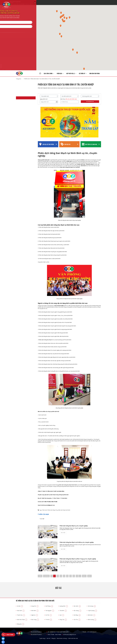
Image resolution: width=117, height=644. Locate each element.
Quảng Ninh (64, 606)
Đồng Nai (21, 624)
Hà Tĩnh (49, 615)
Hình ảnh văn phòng (95, 73)
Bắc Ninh (77, 606)
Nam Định (21, 611)
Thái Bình (63, 611)
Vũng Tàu (63, 620)
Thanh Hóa (21, 615)
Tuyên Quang (92, 611)
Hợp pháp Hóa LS (71, 73)
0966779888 (58, 635)
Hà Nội (20, 606)
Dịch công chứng (49, 73)
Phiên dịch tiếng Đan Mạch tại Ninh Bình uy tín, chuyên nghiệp (42, 79)
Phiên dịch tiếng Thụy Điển (54, 510)
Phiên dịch (60, 73)
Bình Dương (92, 620)
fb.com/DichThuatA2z (36, 632)
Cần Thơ (77, 620)
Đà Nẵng (77, 615)
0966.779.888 (51, 635)
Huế (62, 615)
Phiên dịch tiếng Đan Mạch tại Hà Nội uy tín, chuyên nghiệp (77, 542)
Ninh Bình (35, 611)
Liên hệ (48, 638)
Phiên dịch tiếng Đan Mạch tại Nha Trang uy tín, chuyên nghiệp (78, 559)
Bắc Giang (77, 611)
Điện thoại (69, 99)
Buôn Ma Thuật (22, 620)
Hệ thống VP (83, 73)
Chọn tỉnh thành (11, 30)
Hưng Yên (35, 606)
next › (84, 576)
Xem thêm (63, 533)
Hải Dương (92, 606)
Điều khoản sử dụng (62, 638)
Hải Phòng (49, 606)
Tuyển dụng (42, 638)
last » (89, 576)
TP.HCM (49, 620)
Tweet (41, 519)
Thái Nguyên (50, 611)
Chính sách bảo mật (73, 638)
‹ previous (46, 576)
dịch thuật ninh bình (65, 510)
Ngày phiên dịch (44, 99)
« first (40, 576)
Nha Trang (35, 620)
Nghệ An (35, 615)
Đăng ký (54, 638)
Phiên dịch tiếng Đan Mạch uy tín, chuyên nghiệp (74, 526)
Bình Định (92, 615)
